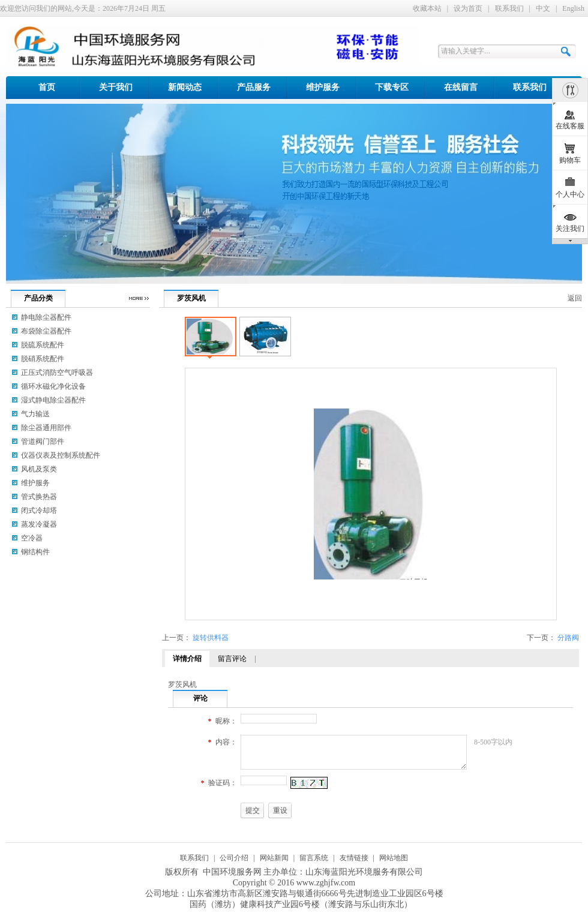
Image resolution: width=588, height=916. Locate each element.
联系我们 (509, 8)
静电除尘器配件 (46, 317)
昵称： (226, 721)
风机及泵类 (39, 469)
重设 (280, 810)
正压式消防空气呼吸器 (57, 373)
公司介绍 (234, 858)
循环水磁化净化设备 (53, 386)
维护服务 (35, 483)
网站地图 (394, 858)
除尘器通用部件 (46, 428)
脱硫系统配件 (43, 345)
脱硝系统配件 (43, 359)
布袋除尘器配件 (46, 331)
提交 (253, 810)
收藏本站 (427, 8)
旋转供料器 (211, 638)
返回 (575, 298)
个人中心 (570, 194)
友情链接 (354, 858)
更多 (139, 298)
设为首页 (468, 8)
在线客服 (570, 126)
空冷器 (32, 538)
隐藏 (570, 90)
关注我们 (570, 229)
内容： (226, 742)
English (573, 8)
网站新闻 (274, 858)
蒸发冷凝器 (39, 524)
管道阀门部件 (43, 442)
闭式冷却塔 (39, 510)
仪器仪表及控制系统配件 (61, 455)
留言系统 (314, 858)
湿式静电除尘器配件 (53, 400)
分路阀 (568, 638)
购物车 (570, 160)
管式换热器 (39, 497)
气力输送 (35, 414)
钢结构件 (35, 552)
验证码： (223, 783)
